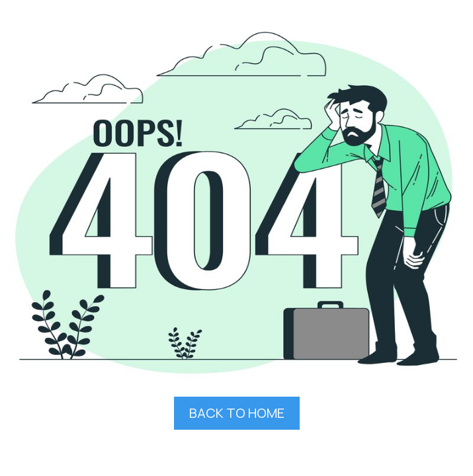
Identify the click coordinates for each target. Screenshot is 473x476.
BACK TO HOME (237, 413)
